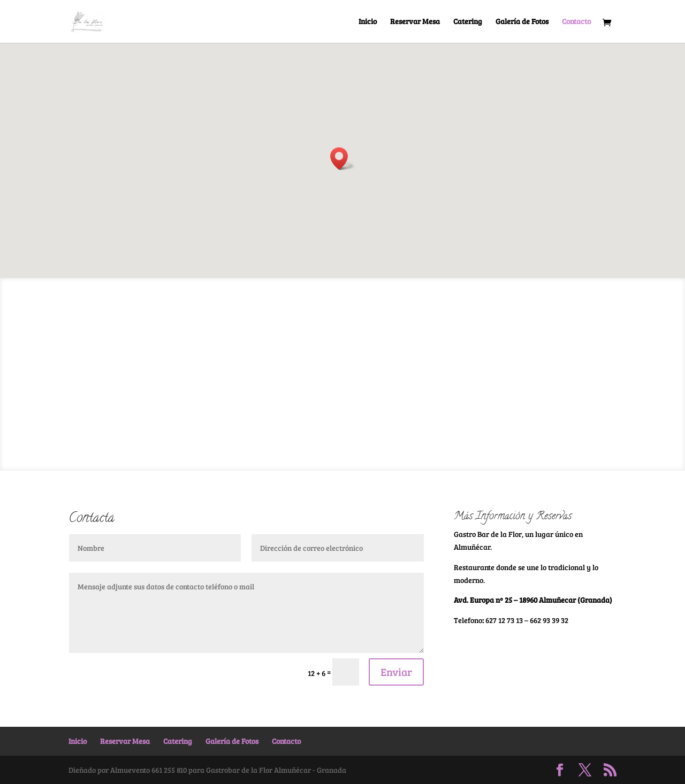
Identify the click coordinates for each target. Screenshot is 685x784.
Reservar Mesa (415, 22)
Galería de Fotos (522, 22)
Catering (468, 22)
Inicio (368, 22)
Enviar (396, 672)
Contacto (576, 22)
